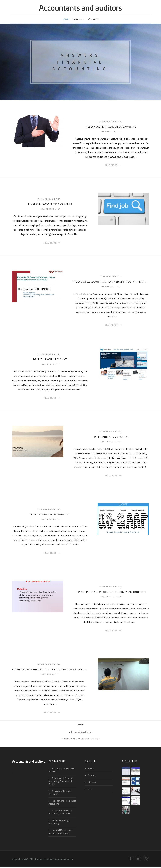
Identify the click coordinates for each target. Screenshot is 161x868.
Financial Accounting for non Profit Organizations (50, 670)
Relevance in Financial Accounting (111, 127)
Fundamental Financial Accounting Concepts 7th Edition (61, 782)
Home (66, 20)
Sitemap (92, 783)
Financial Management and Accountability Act (61, 832)
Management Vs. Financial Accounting (62, 803)
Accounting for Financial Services (61, 771)
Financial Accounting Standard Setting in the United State (111, 283)
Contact (92, 776)
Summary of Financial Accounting (60, 793)
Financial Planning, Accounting (59, 823)
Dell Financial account (50, 360)
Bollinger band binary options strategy (82, 739)
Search (93, 20)
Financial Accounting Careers (50, 205)
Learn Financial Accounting (50, 515)
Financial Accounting (110, 122)
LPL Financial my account (111, 438)
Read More (111, 166)
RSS (90, 790)
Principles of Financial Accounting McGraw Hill (60, 813)
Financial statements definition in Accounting (111, 593)
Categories (79, 20)
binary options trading (82, 733)
